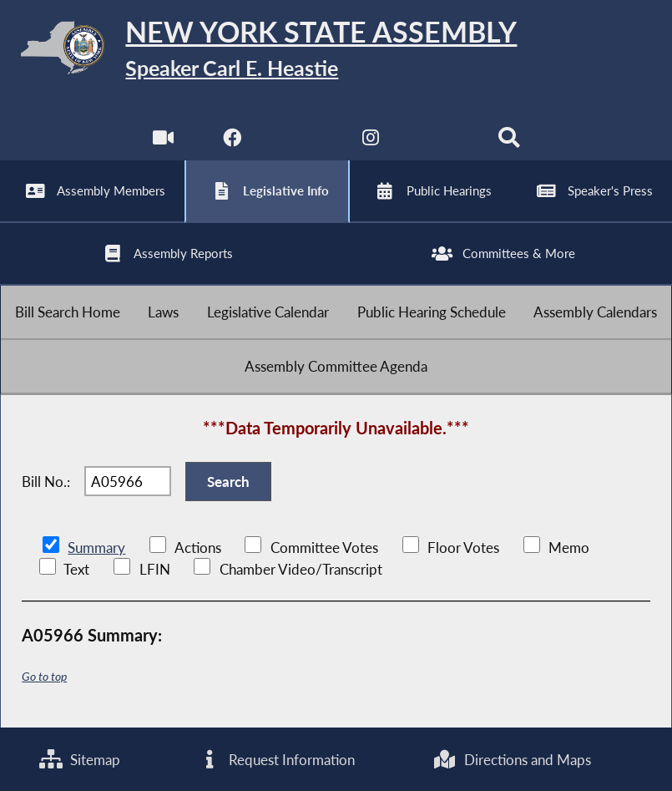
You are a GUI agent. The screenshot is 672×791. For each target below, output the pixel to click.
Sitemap (80, 760)
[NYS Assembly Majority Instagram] (370, 142)
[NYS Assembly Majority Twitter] (302, 142)
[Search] (509, 142)
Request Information (276, 760)
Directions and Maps (512, 760)
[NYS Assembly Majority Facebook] (232, 142)
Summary (96, 548)
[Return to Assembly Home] (336, 51)
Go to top (44, 676)
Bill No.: (46, 482)
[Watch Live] (163, 142)
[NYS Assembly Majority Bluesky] (440, 142)
